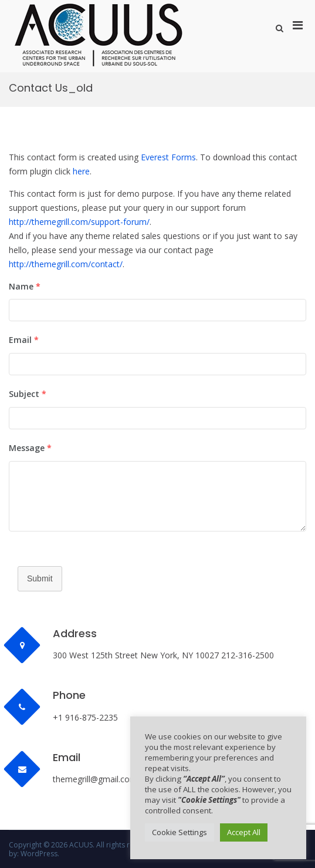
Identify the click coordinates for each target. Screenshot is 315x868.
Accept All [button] (244, 832)
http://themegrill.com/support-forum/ (79, 222)
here (81, 171)
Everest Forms (168, 157)
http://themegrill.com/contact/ (66, 264)
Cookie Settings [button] (179, 832)
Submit (40, 578)
